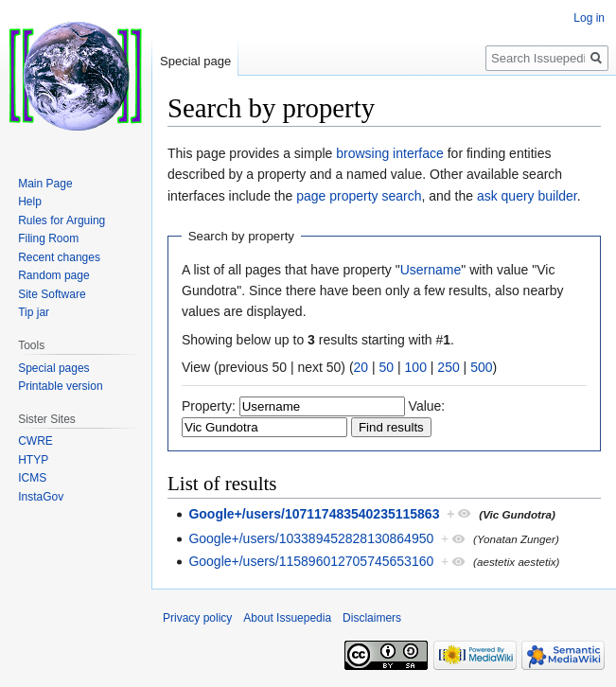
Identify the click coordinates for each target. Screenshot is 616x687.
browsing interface (390, 153)
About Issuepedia (287, 618)
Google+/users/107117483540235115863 (314, 514)
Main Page (45, 184)
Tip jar (34, 312)
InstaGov (41, 497)
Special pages (53, 368)
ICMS (32, 478)
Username (431, 270)
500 (481, 367)
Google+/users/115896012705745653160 (311, 561)
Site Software (52, 294)
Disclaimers (372, 618)
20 (361, 367)
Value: (427, 406)
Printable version (60, 386)
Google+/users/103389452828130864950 (311, 538)
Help (30, 202)
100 (416, 367)
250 (448, 367)
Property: (209, 406)
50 (387, 367)
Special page (195, 61)
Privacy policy (197, 618)
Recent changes (59, 257)
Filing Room (48, 238)
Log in (589, 18)
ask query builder (527, 196)
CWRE (35, 441)
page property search (359, 196)
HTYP (33, 460)
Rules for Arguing (62, 220)
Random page (53, 275)
